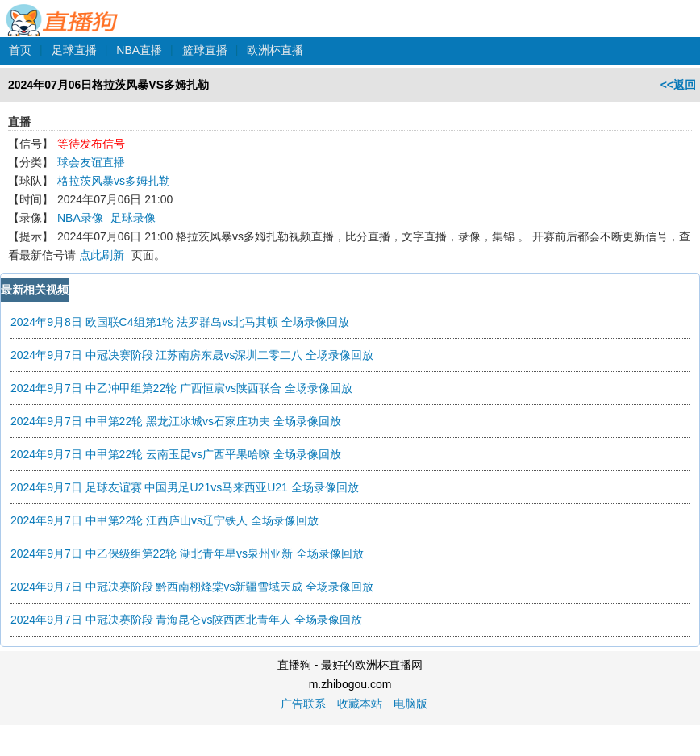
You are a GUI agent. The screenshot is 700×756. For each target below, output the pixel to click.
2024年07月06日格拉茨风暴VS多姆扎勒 (108, 85)
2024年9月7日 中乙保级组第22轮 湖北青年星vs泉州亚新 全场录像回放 (187, 553)
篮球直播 (205, 50)
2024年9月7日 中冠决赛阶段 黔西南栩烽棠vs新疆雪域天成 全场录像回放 (192, 587)
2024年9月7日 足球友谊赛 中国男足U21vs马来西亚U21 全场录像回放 (185, 487)
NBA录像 (80, 218)
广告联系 (303, 704)
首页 (20, 50)
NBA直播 (139, 50)
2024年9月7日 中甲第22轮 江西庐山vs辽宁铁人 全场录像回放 (165, 520)
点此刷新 (102, 255)
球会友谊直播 (91, 162)
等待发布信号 (91, 144)
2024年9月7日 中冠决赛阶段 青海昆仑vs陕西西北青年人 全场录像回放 (186, 620)
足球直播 (74, 50)
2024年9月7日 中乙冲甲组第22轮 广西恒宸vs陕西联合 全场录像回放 (181, 388)
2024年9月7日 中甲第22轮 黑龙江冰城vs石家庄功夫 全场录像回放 (176, 421)
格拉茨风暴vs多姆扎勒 (114, 181)
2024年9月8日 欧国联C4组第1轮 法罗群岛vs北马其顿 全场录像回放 (180, 322)
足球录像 (133, 218)
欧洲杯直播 (275, 50)
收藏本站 (360, 704)
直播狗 (62, 11)
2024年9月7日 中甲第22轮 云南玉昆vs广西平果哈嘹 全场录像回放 (176, 454)
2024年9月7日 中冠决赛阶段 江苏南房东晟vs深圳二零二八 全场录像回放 (192, 355)
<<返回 (678, 85)
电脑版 (410, 704)
